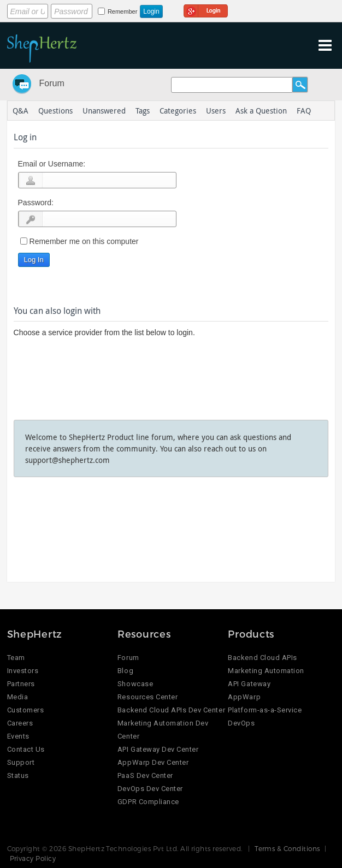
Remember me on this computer (84, 241)
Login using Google (206, 9)
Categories (178, 111)
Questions (55, 111)
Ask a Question (261, 111)
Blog (125, 671)
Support (21, 762)
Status (18, 775)
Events (18, 736)
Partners (21, 684)
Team (16, 658)
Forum (52, 83)
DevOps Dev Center (150, 789)
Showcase (135, 684)
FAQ (304, 111)
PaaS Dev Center (145, 775)
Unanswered (104, 111)
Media (18, 697)
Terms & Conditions (287, 848)
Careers (20, 723)
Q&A (20, 111)
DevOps (241, 723)
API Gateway (249, 684)
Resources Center (148, 697)
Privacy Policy (33, 858)
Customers (26, 710)
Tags (143, 111)
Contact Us (26, 749)
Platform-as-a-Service (265, 710)
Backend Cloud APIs (262, 658)
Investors (23, 671)
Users (216, 111)
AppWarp (244, 697)
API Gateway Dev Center (158, 749)
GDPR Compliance (148, 802)
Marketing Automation (266, 671)
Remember (122, 11)
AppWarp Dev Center (153, 762)
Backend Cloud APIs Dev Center (171, 710)
